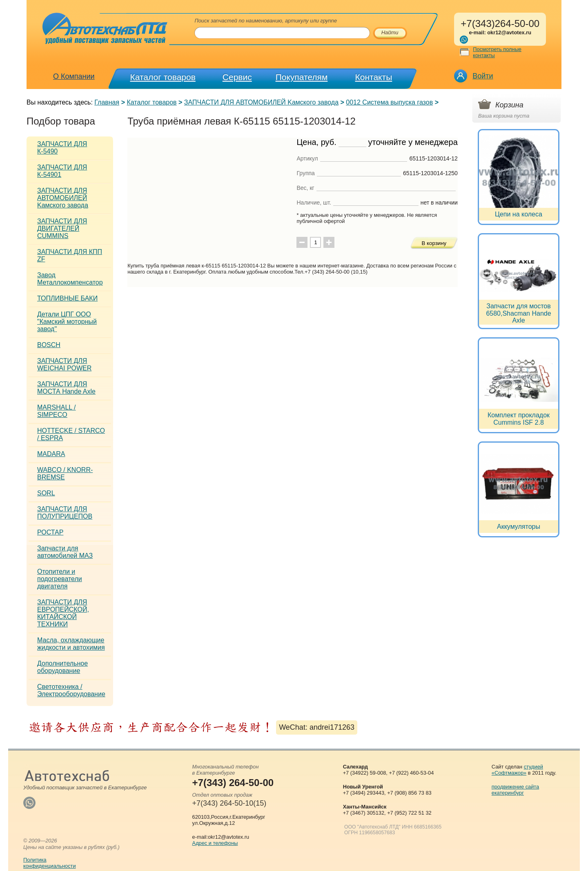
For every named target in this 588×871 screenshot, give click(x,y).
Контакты (374, 77)
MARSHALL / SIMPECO (57, 411)
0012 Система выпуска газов (389, 102)
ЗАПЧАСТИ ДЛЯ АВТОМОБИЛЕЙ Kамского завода (261, 102)
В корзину (434, 243)
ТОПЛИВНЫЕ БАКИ (67, 298)
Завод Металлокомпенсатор (70, 279)
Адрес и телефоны (215, 843)
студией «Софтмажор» (517, 770)
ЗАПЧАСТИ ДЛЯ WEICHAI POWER (64, 364)
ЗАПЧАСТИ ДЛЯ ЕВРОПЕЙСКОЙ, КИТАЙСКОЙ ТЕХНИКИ (63, 613)
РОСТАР (50, 532)
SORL (46, 493)
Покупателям (302, 77)
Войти (483, 76)
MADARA (51, 454)
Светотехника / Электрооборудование (71, 690)
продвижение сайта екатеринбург (515, 790)
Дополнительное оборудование (62, 667)
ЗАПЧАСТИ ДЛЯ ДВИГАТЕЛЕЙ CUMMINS (62, 228)
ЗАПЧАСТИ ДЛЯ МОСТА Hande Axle (66, 388)
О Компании (74, 76)
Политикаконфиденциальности (50, 863)
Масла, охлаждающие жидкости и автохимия (71, 644)
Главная (107, 102)
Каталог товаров (163, 77)
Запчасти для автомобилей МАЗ (65, 552)
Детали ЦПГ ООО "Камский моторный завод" (67, 322)
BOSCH (49, 345)
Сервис (237, 77)
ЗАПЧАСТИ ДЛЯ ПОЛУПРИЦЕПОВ (65, 513)
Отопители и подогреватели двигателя (60, 579)
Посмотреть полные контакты (497, 52)
